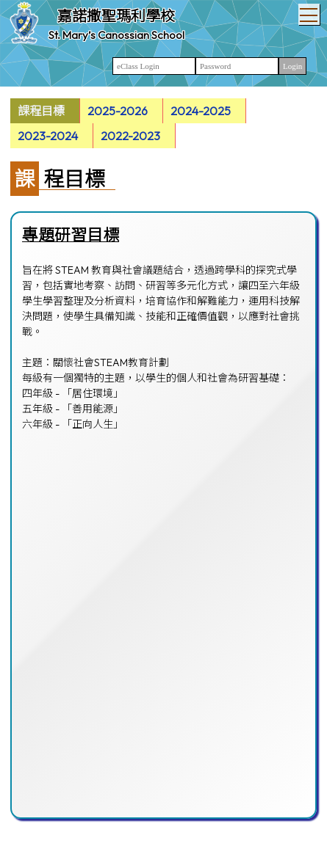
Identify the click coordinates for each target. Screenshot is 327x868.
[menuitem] (45, 111)
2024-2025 (201, 111)
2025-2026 (118, 111)
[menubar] (163, 123)
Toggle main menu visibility (310, 11)
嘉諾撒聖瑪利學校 (116, 16)
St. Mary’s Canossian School (116, 35)
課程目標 (41, 111)
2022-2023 (130, 136)
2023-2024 (48, 136)
